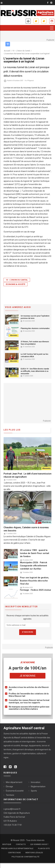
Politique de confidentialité (25, 857)
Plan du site (44, 849)
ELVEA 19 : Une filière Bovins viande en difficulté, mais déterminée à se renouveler (35, 371)
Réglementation (38, 787)
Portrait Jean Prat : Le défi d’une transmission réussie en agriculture (27, 475)
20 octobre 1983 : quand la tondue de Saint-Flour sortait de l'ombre (35, 553)
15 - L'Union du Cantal (17, 280)
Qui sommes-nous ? (39, 844)
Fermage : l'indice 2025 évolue (35, 590)
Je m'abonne (36, 21)
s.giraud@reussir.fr (12, 809)
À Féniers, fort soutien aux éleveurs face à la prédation (35, 343)
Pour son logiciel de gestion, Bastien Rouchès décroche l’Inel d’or (34, 581)
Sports (34, 791)
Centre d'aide (14, 853)
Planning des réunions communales (35, 328)
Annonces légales (28, 21)
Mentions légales (34, 853)
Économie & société (15, 284)
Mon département (14, 782)
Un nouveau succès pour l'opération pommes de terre (35, 317)
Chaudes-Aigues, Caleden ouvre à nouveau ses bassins (26, 529)
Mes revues (44, 21)
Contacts (21, 844)
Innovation (36, 782)
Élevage (9, 787)
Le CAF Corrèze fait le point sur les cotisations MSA (34, 355)
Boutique (7, 844)
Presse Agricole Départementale (17, 849)
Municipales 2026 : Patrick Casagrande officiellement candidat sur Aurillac (34, 566)
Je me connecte (52, 21)
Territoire (10, 795)
